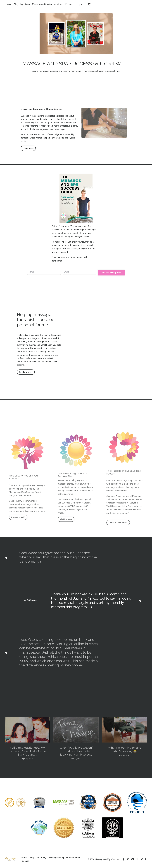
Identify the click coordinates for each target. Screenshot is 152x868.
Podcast (70, 4)
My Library (25, 4)
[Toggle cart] (90, 4)
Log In (80, 4)
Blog (16, 4)
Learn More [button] (28, 149)
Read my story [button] (26, 373)
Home (9, 4)
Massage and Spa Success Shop (48, 4)
